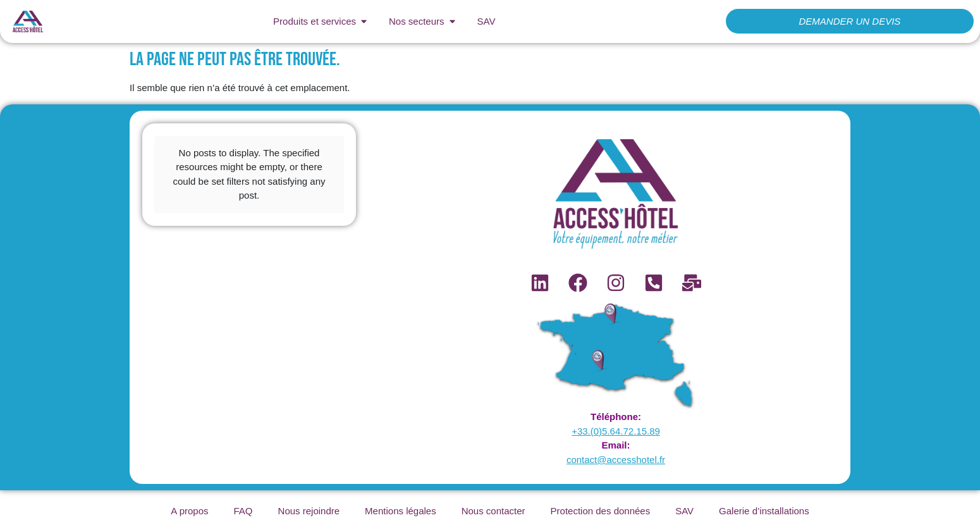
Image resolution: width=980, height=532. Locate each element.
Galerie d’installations (764, 511)
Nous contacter (493, 511)
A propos (189, 511)
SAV (684, 511)
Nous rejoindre (309, 511)
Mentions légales (401, 511)
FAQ (243, 511)
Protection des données (601, 511)
